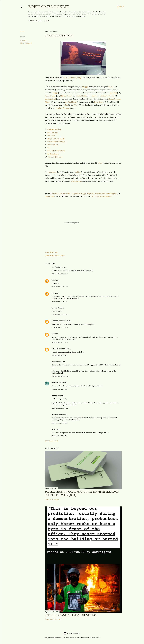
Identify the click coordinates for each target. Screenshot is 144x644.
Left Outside (49, 196)
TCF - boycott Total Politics (101, 196)
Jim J (67, 105)
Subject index (42, 20)
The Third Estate (53, 154)
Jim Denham (57, 267)
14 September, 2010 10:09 (60, 327)
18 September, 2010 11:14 (60, 436)
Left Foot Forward (62, 108)
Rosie (54, 429)
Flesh (100, 163)
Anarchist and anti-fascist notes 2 (71, 615)
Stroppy (85, 87)
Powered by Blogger (72, 633)
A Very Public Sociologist (56, 142)
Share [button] (22, 31)
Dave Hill (113, 93)
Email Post (54, 252)
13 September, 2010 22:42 (60, 274)
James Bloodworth (59, 321)
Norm (111, 87)
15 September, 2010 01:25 (60, 408)
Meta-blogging (26, 43)
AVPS (75, 105)
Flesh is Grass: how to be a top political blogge (69, 193)
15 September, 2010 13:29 (60, 423)
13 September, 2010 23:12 (60, 302)
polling (78, 172)
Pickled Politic (82, 96)
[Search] (120, 7)
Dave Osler (98, 102)
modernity (56, 308)
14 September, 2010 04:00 (60, 314)
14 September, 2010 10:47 (60, 342)
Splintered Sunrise (107, 96)
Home (31, 20)
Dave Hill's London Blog (56, 151)
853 (48, 148)
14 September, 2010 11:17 (59, 355)
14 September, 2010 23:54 (60, 389)
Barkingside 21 (50, 99)
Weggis (55, 93)
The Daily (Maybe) (55, 157)
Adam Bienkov (50, 96)
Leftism (23, 40)
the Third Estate (71, 102)
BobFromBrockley (49, 7)
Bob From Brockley (54, 129)
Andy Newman (76, 181)
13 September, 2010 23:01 (60, 287)
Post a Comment (51, 441)
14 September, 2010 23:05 (60, 376)
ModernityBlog (52, 145)
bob (53, 280)
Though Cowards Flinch (55, 139)
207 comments (55, 499)
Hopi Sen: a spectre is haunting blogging (102, 193)
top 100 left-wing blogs (73, 78)
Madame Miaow (66, 96)
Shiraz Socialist (52, 133)
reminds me (52, 172)
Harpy (94, 96)
